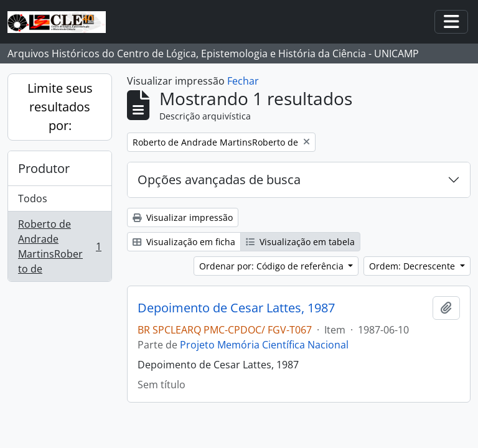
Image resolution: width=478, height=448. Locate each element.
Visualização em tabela (300, 242)
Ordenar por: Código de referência (273, 266)
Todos (33, 198)
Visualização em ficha (184, 242)
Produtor (44, 168)
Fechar (243, 81)
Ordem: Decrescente (413, 266)
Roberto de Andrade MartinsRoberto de (59, 246)
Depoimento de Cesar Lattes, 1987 (236, 308)
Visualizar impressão (183, 217)
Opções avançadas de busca (219, 180)
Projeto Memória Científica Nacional (264, 345)
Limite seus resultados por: (60, 107)
